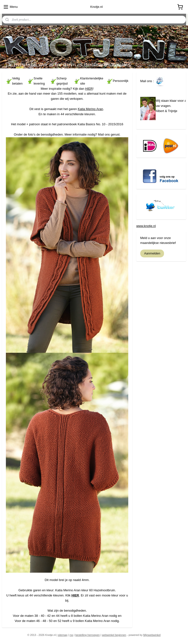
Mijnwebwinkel (152, 635)
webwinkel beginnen (114, 635)
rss (71, 635)
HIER (89, 88)
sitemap (63, 635)
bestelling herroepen (88, 635)
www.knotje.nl (146, 226)
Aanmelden (152, 253)
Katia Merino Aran (90, 109)
